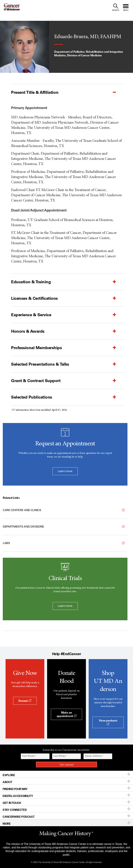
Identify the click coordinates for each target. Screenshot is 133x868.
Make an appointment (67, 714)
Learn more (65, 471)
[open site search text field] (116, 7)
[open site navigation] (126, 7)
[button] (59, 92)
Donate (25, 701)
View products (108, 722)
